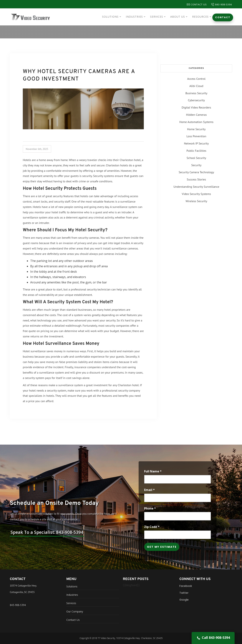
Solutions (72, 586)
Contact (223, 17)
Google (184, 600)
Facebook (186, 586)
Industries (72, 595)
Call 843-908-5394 (213, 638)
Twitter (184, 593)
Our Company (75, 611)
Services (71, 603)
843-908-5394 (18, 605)
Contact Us (197, 4)
